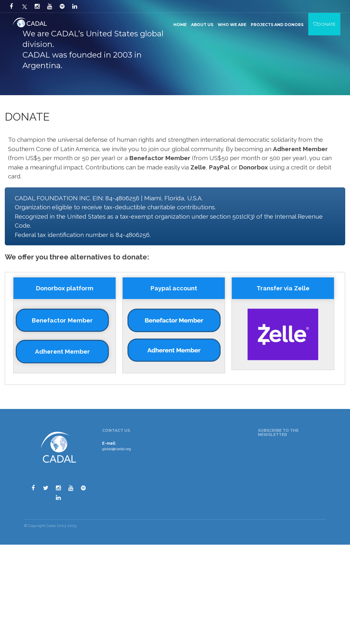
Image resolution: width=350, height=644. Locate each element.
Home (180, 25)
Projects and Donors (277, 25)
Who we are (232, 25)
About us (202, 25)
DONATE (324, 24)
